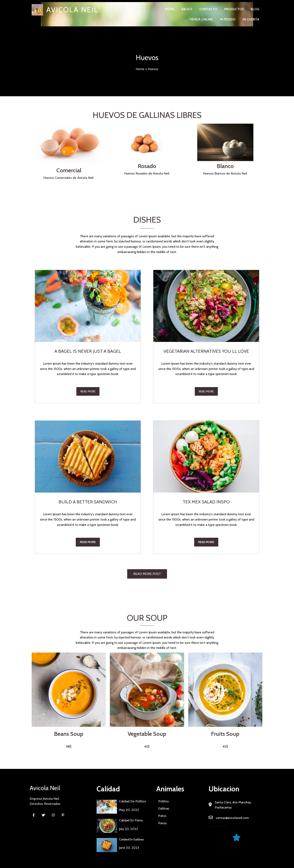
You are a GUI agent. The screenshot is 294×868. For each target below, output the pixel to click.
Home (140, 69)
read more (88, 391)
